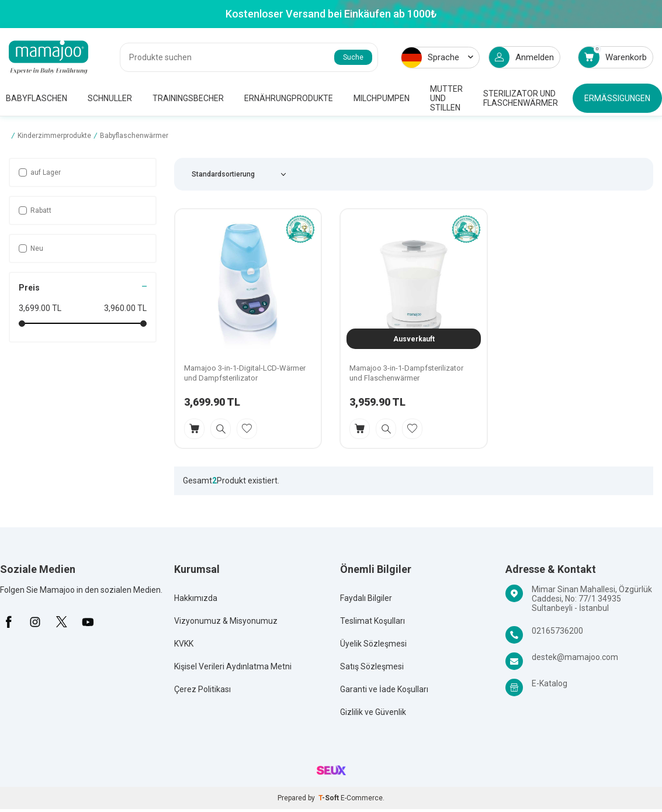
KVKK (184, 644)
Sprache (437, 58)
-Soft (330, 798)
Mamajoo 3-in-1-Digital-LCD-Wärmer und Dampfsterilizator (245, 373)
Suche (353, 57)
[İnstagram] (35, 622)
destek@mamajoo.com (575, 657)
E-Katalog (550, 683)
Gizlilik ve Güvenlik (373, 712)
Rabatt (35, 210)
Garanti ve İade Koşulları (384, 689)
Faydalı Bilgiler (366, 598)
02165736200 (557, 631)
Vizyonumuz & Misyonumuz (226, 621)
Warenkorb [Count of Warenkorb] (613, 57)
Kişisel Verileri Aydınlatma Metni (233, 666)
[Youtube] (88, 622)
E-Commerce (362, 798)
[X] (61, 622)
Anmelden (521, 57)
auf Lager (40, 172)
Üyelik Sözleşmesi (373, 644)
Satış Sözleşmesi (372, 666)
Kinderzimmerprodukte (54, 136)
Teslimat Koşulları (372, 621)
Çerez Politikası (202, 689)
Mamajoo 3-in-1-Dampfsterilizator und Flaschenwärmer (406, 373)
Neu (31, 248)
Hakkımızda (196, 598)
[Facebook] (9, 622)
